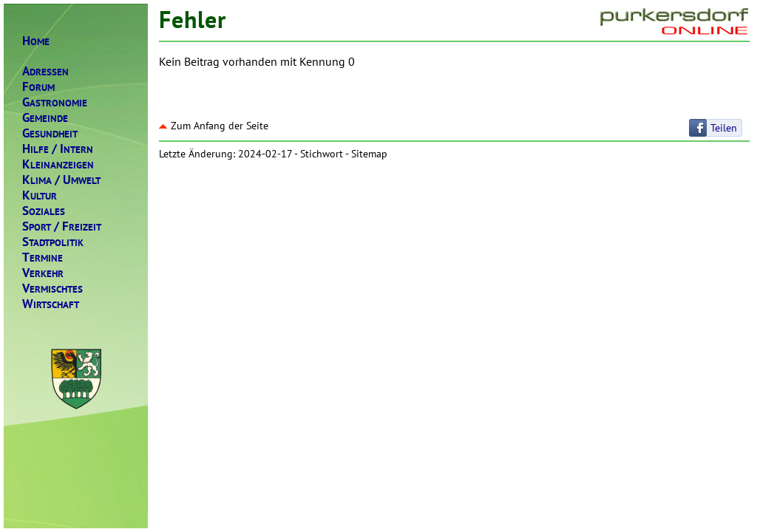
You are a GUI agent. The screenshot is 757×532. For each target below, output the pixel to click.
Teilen (724, 128)
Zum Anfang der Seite (214, 126)
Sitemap (369, 154)
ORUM (38, 87)
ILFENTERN (58, 149)
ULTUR (40, 195)
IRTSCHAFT (51, 304)
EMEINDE (45, 118)
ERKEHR (43, 273)
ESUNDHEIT (50, 133)
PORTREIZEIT (62, 226)
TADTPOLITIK (53, 242)
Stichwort (322, 154)
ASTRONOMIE (55, 102)
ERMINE (43, 258)
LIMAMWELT (61, 180)
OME (36, 41)
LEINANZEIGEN (58, 164)
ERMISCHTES (52, 289)
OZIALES (44, 211)
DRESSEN (45, 71)
